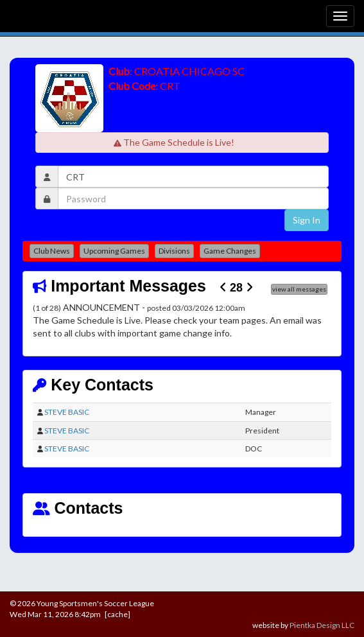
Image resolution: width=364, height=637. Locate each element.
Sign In (307, 220)
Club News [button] (52, 251)
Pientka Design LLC (322, 625)
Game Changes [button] (230, 251)
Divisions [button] (174, 251)
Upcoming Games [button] (114, 251)
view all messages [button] (299, 289)
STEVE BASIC (67, 412)
